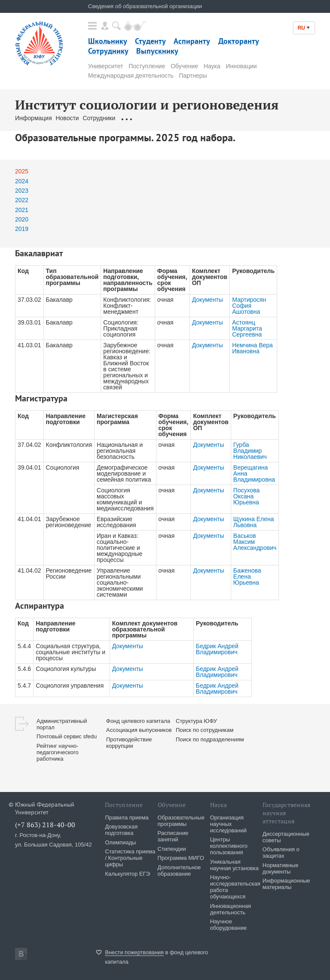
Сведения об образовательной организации (145, 6)
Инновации (241, 66)
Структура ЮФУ (196, 721)
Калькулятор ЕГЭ (127, 874)
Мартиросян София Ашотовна (249, 306)
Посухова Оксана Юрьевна (247, 496)
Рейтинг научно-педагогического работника (58, 752)
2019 (22, 229)
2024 (22, 181)
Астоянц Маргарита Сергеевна (247, 328)
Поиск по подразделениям (210, 739)
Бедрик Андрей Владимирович (217, 649)
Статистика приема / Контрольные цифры (130, 858)
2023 (22, 191)
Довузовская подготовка (121, 830)
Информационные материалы (286, 884)
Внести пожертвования (134, 952)
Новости (67, 118)
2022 (22, 200)
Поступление (147, 66)
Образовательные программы (163, 118)
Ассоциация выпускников (139, 730)
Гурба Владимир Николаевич (250, 451)
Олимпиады (120, 842)
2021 (22, 210)
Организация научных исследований (228, 824)
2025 (22, 171)
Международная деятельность (131, 76)
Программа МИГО (181, 858)
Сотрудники (100, 118)
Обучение (184, 66)
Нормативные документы (281, 868)
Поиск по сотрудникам (205, 730)
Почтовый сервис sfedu (67, 736)
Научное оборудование (229, 925)
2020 (22, 219)
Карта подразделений (238, 118)
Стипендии (172, 849)
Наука (212, 66)
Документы (208, 300)
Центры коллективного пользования (229, 846)
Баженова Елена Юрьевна (247, 576)
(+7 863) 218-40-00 (45, 825)
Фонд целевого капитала (138, 721)
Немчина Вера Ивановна (252, 348)
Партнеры (193, 76)
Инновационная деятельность (231, 909)
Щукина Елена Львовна (254, 522)
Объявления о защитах (281, 853)
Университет (105, 66)
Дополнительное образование (179, 871)
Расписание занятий (173, 836)
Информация (34, 118)
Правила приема (127, 818)
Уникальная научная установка (234, 865)
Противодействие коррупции (129, 743)
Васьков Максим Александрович (255, 542)
